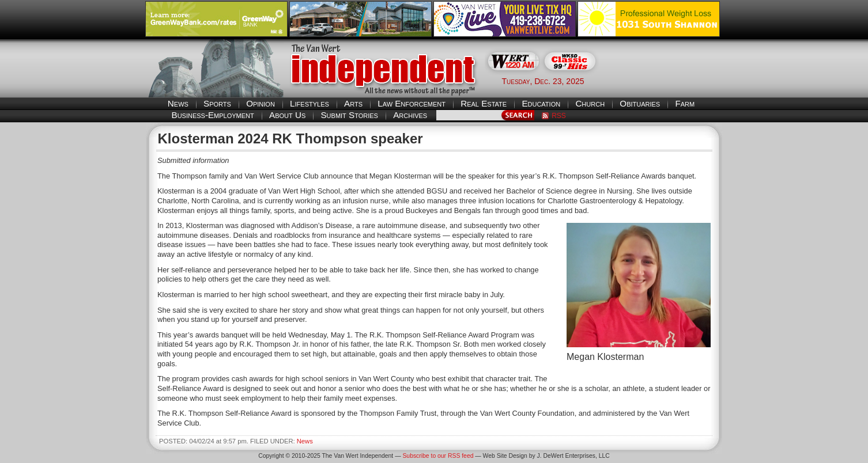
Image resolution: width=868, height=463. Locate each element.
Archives (410, 115)
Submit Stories (349, 115)
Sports (217, 103)
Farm (685, 103)
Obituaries (640, 103)
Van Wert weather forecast (665, 81)
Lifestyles (310, 103)
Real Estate (484, 103)
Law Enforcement (412, 103)
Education (541, 103)
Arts (353, 103)
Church (590, 103)
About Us (287, 115)
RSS (559, 116)
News (178, 103)
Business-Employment (213, 115)
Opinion (261, 103)
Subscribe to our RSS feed (438, 456)
